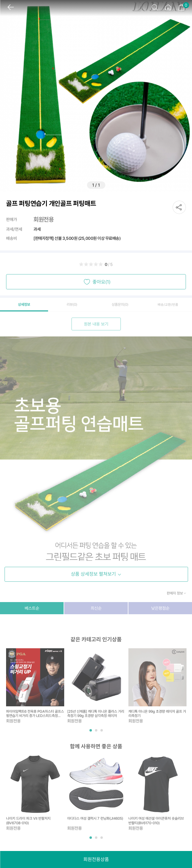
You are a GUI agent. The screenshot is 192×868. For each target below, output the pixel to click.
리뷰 (72, 305)
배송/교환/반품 (168, 305)
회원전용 (44, 219)
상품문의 (120, 305)
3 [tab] (102, 733)
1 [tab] (91, 733)
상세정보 (24, 305)
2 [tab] (97, 733)
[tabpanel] (35, 686)
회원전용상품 (96, 859)
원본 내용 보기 (96, 324)
